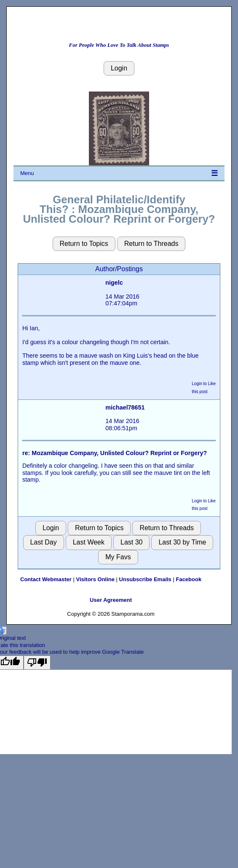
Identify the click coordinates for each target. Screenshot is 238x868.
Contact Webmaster (46, 579)
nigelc (114, 283)
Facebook (189, 579)
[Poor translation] (37, 663)
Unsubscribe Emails (145, 579)
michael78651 (125, 407)
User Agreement (111, 600)
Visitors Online (95, 579)
